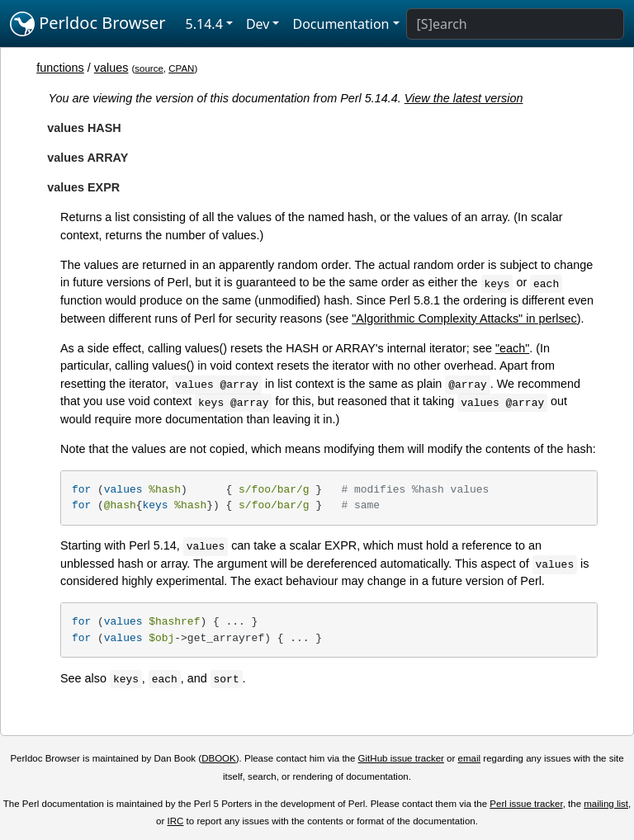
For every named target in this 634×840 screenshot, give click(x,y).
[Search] (515, 24)
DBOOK (219, 758)
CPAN (181, 68)
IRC (176, 821)
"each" (512, 348)
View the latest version (464, 98)
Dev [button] (258, 24)
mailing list (606, 804)
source (149, 68)
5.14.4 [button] (204, 24)
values (111, 68)
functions (60, 68)
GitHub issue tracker (401, 758)
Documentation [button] (341, 24)
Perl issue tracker (526, 804)
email (470, 758)
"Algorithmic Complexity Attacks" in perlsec (464, 319)
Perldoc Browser (88, 24)
